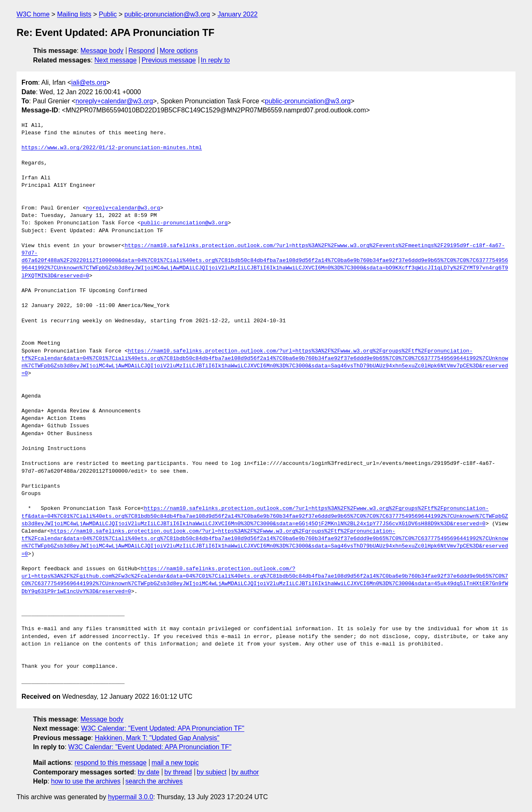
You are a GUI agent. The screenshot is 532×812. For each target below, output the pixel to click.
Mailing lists (74, 14)
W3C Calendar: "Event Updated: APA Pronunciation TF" (163, 728)
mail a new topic (175, 763)
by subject (211, 772)
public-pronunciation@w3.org (167, 14)
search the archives (154, 781)
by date (148, 772)
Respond (142, 51)
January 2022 (238, 14)
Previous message (169, 60)
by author (245, 772)
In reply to (215, 60)
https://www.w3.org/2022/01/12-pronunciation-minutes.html (112, 148)
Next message (116, 60)
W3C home (33, 14)
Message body (102, 51)
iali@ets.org (89, 82)
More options (179, 51)
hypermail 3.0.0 (130, 797)
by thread (178, 772)
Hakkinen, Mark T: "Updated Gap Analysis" (157, 738)
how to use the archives (86, 781)
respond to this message (110, 763)
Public (108, 14)
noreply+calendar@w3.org (114, 101)
